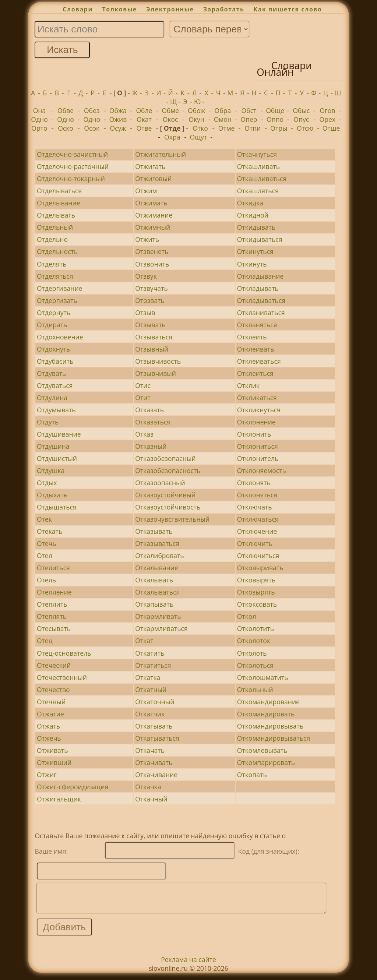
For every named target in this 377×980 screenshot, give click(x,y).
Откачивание (156, 775)
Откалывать (154, 580)
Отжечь (49, 738)
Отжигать (150, 166)
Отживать (52, 750)
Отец (45, 641)
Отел (45, 556)
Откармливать (158, 616)
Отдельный (55, 227)
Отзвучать (151, 288)
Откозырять (256, 592)
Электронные (170, 9)
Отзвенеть (152, 251)
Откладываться (261, 300)
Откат (144, 641)
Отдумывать (56, 410)
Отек (44, 519)
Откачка (148, 787)
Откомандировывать (270, 726)
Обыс (301, 110)
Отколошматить (263, 677)
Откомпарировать (266, 762)
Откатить (150, 653)
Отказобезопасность (168, 470)
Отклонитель (258, 458)
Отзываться (154, 337)
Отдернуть (54, 313)
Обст (249, 110)
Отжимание (154, 215)
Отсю (305, 128)
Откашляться (258, 191)
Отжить (147, 239)
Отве (144, 128)
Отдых (47, 483)
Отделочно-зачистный (72, 154)
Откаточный (155, 702)
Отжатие (50, 714)
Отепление (54, 592)
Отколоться (255, 665)
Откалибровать (159, 556)
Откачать (150, 750)
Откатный (151, 690)
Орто (39, 128)
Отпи (253, 128)
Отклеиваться (259, 361)
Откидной (253, 215)
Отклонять (254, 483)
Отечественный (62, 677)
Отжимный (153, 227)
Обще (275, 110)
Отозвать (150, 300)
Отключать (255, 507)
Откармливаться (161, 628)
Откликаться (257, 398)
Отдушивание (59, 434)
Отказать (149, 410)
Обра (223, 110)
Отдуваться (55, 385)
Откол (247, 616)
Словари (78, 9)
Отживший (54, 762)
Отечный (51, 702)
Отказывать (154, 531)
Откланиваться (261, 313)
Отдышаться (57, 507)
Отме (227, 128)
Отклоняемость (262, 470)
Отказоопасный (160, 483)
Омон (223, 119)
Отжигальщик (59, 799)
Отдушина (53, 446)
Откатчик (150, 714)
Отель (46, 580)
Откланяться (257, 325)
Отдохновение (60, 337)
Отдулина (52, 398)
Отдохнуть (53, 349)
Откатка (148, 677)
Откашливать (258, 166)
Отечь (47, 543)
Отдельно (52, 239)
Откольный (255, 690)
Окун (196, 119)
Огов (327, 110)
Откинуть (252, 264)
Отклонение (256, 422)
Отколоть (252, 653)
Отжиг (47, 775)
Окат (144, 119)
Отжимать (151, 203)
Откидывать (256, 227)
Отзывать (150, 325)
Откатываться (157, 738)
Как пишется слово (288, 9)
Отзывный (152, 349)
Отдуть (48, 422)
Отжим (146, 191)
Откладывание (260, 276)
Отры (279, 128)
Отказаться (153, 422)
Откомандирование (268, 702)
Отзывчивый (156, 373)
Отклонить (254, 434)
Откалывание (157, 568)
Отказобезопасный (165, 458)
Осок (92, 128)
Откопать (252, 775)
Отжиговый (153, 179)
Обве (66, 110)
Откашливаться (262, 179)
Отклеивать (256, 349)
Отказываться (157, 543)
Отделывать (56, 215)
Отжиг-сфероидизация (73, 787)
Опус (301, 119)
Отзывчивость (158, 361)
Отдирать (52, 325)
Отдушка (51, 470)
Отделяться (55, 276)
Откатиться (153, 665)
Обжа (118, 110)
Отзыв (145, 313)
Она (40, 110)
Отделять (52, 264)
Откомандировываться (274, 738)
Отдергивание (60, 288)
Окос (170, 119)
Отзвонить (152, 264)
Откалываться (157, 592)
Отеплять (52, 616)
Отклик (248, 385)
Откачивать (154, 762)
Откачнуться (257, 154)
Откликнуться (259, 410)
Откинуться (255, 251)
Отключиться (258, 556)
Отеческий (54, 665)
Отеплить (52, 604)
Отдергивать (57, 300)
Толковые (120, 9)
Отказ (144, 434)
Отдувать (51, 373)
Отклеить (252, 337)
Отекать (50, 531)
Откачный (151, 799)
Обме (170, 110)
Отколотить (256, 628)
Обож (197, 110)
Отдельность (57, 251)
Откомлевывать (262, 750)
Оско (66, 128)
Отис (143, 385)
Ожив (118, 119)
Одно (39, 119)
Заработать (224, 9)
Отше (331, 128)
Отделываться (59, 191)
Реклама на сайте (188, 965)
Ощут (199, 137)
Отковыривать (260, 568)
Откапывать (154, 604)
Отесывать (54, 628)
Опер (249, 119)
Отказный (151, 446)
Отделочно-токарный (71, 179)
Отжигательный (161, 154)
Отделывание (59, 203)
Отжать (48, 726)
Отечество (53, 690)
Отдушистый (57, 458)
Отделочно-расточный (73, 166)
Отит (143, 398)
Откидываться (260, 239)
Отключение (257, 531)
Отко (200, 128)
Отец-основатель (64, 653)
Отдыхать (52, 495)
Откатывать (154, 726)
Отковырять (256, 580)
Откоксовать (257, 604)
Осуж (118, 128)
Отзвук (146, 276)
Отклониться (258, 446)
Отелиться (53, 568)
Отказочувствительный (172, 519)
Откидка (250, 203)
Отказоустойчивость (168, 507)
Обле (144, 110)
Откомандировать (266, 714)
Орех (328, 119)
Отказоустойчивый (165, 495)
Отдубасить (55, 361)
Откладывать (258, 288)
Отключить (255, 543)
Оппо (275, 119)
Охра (172, 137)
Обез (92, 110)
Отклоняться (257, 495)
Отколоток (254, 641)
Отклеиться (255, 373)
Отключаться (258, 519)
